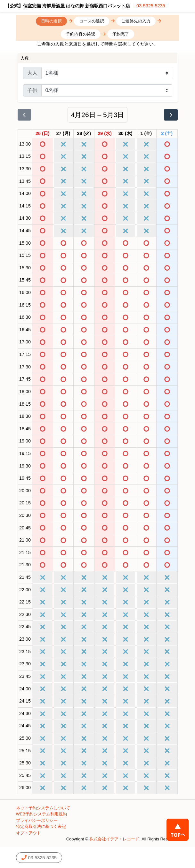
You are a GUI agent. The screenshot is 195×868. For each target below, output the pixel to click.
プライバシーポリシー (37, 820)
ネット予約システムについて (43, 808)
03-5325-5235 (151, 6)
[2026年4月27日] (63, 134)
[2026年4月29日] (105, 134)
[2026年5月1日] (146, 134)
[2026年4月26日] (43, 134)
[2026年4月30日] (126, 134)
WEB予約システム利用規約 (42, 814)
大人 (32, 73)
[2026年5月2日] (167, 134)
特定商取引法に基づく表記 (41, 826)
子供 (32, 90)
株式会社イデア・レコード (114, 839)
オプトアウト (28, 833)
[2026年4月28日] (84, 134)
